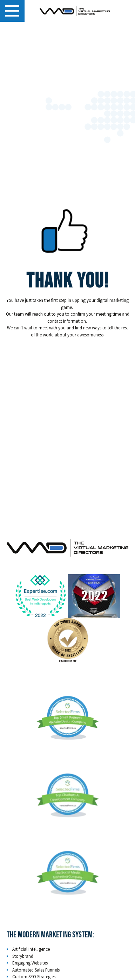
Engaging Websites (30, 963)
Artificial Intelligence (31, 949)
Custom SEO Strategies (34, 977)
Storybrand (23, 956)
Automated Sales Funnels (36, 970)
